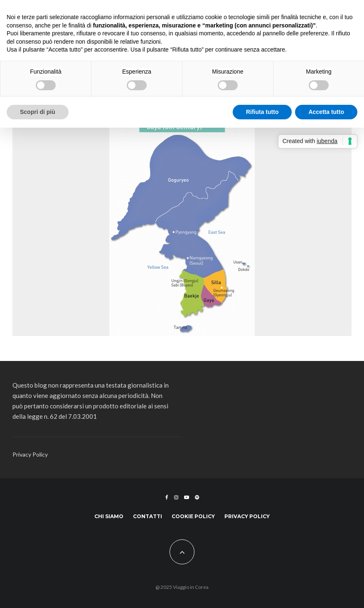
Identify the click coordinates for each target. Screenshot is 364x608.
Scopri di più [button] (38, 112)
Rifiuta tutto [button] (262, 112)
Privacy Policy (30, 454)
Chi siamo (109, 516)
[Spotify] (197, 497)
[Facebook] (167, 497)
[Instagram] (176, 497)
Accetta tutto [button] (326, 112)
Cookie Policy (193, 516)
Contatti (148, 516)
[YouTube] (187, 497)
